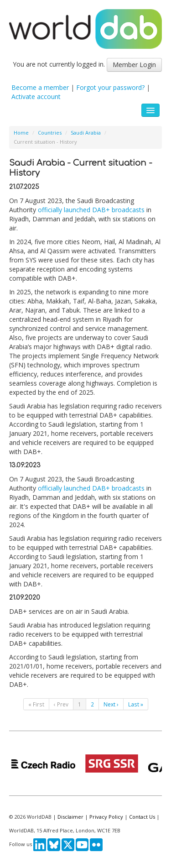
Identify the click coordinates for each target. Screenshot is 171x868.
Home (21, 133)
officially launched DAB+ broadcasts (91, 210)
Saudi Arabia (86, 133)
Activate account (36, 97)
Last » (136, 704)
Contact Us (142, 817)
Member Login (134, 65)
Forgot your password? (110, 87)
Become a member (40, 87)
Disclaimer (70, 817)
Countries (50, 133)
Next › (111, 704)
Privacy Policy (106, 817)
